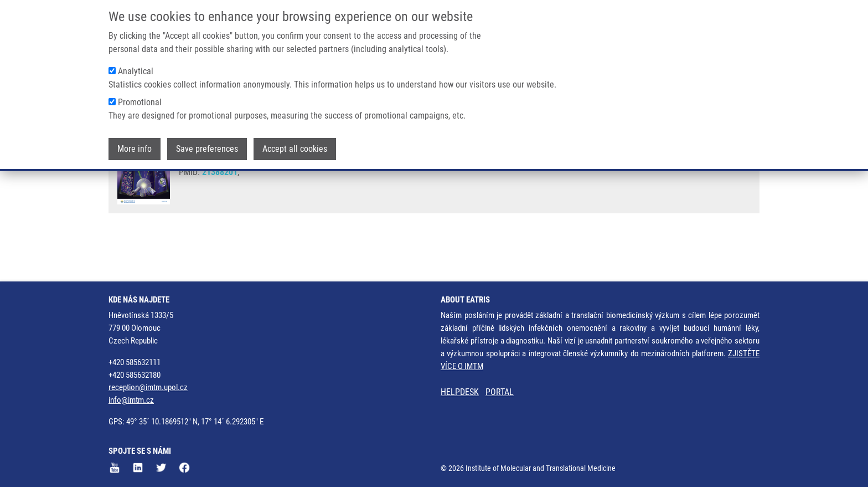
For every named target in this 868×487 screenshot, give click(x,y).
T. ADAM (314, 183)
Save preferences (207, 149)
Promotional (140, 102)
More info (135, 149)
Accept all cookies (295, 149)
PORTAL (500, 392)
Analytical (136, 71)
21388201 (220, 214)
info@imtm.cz (131, 400)
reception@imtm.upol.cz (148, 387)
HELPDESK (460, 392)
